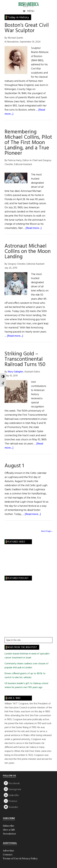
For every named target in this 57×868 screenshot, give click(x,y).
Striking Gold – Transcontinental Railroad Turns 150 (25, 359)
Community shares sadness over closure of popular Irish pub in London (27, 666)
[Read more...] (34, 228)
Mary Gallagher (16, 372)
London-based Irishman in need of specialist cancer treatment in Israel (27, 656)
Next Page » (47, 531)
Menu (31, 11)
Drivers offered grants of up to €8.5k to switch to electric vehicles (25, 676)
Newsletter (9, 834)
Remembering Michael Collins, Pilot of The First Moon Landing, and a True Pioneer (28, 143)
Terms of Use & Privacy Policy (20, 858)
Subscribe (9, 826)
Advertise (8, 850)
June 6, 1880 (14, 698)
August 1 (14, 466)
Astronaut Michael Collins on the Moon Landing (28, 252)
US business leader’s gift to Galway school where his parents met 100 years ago (26, 685)
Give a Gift (9, 830)
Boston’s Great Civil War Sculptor (27, 28)
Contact (8, 854)
